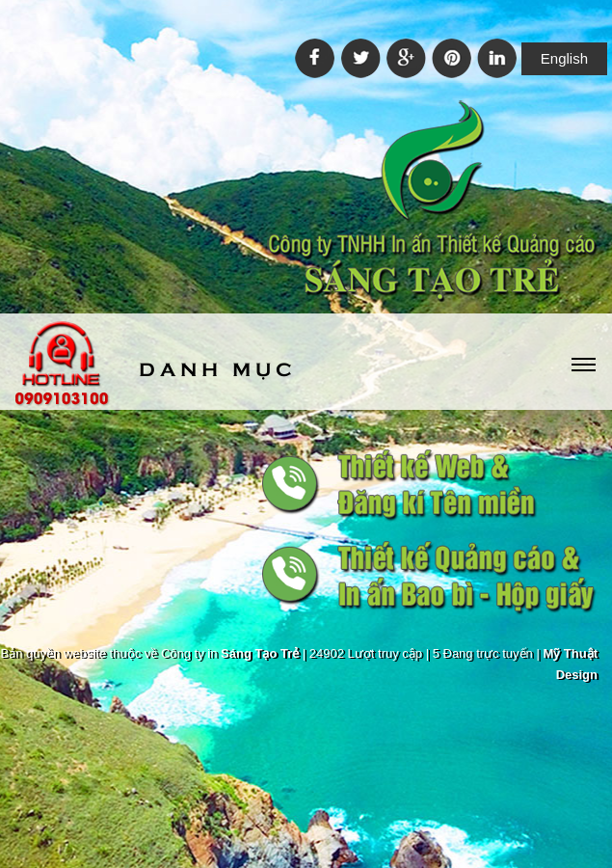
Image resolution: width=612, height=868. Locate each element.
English (564, 58)
